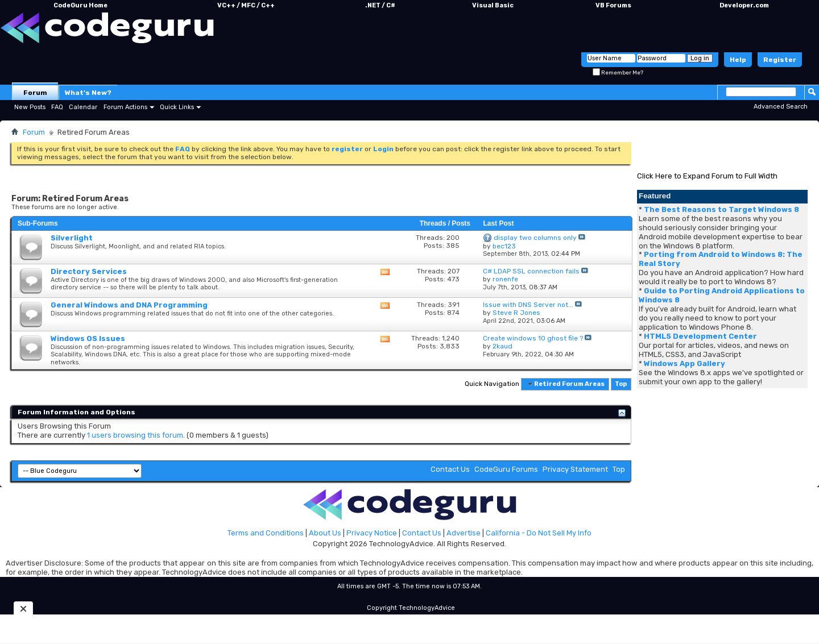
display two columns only (535, 238)
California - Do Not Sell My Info (539, 533)
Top (621, 384)
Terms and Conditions (266, 533)
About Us (325, 533)
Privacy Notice (372, 533)
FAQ (57, 107)
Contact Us (450, 469)
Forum (35, 93)
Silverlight (72, 238)
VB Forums (613, 5)
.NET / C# (380, 5)
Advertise (464, 533)
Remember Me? (618, 73)
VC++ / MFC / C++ (246, 5)
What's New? (88, 93)
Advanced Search (781, 107)
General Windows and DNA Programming (129, 305)
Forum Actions (125, 107)
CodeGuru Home (80, 5)
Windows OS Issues (88, 338)
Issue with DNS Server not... (528, 305)
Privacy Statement (575, 469)
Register (780, 60)
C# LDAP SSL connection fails (531, 271)
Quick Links (177, 107)
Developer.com (744, 5)
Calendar (83, 107)
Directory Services (89, 271)
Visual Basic (493, 5)
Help (738, 60)
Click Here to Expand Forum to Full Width (707, 176)
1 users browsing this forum (135, 435)
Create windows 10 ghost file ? (533, 338)
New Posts (30, 107)
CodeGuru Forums (506, 469)
